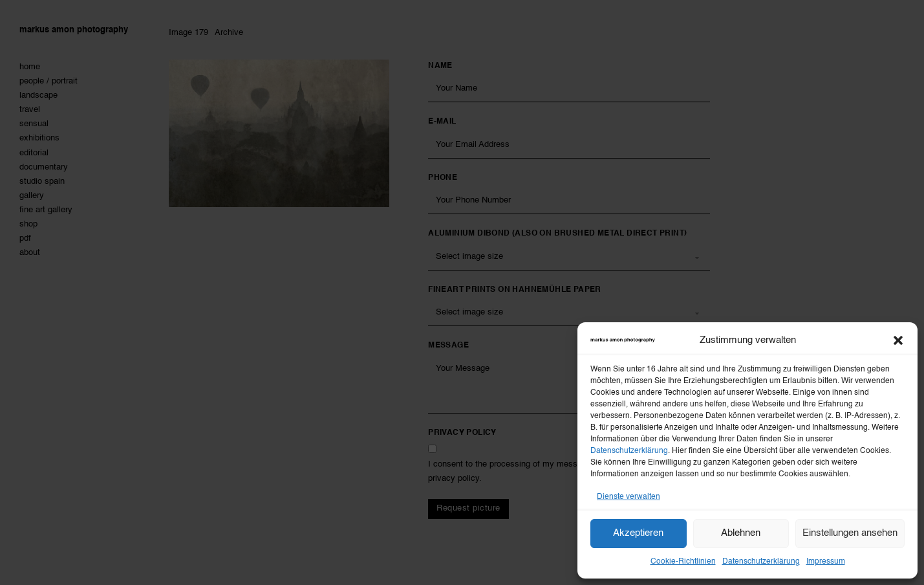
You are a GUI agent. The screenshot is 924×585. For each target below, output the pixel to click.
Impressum (826, 562)
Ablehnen (741, 533)
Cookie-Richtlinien (683, 562)
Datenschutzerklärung (629, 451)
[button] (898, 340)
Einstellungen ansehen (850, 533)
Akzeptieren (638, 533)
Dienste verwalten (629, 497)
